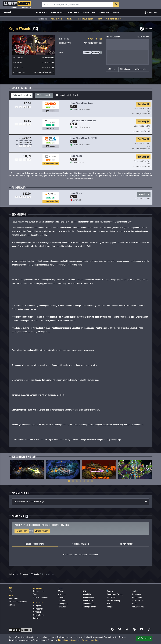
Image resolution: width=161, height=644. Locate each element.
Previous (14, 470)
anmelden (22, 531)
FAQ (10, 591)
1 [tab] (69, 481)
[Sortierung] (22, 95)
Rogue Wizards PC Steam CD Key (83, 120)
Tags (35, 594)
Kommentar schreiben (93, 43)
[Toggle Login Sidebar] (151, 13)
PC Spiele (35, 574)
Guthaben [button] (72, 13)
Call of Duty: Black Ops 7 (115, 19)
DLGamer (62, 601)
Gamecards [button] (56, 13)
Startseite (24, 574)
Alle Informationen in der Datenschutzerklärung (79, 640)
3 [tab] (77, 481)
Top (126, 544)
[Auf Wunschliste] (141, 69)
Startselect (136, 594)
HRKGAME (111, 597)
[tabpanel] (27, 470)
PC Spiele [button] (41, 13)
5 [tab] (84, 481)
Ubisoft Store (137, 601)
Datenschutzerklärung (18, 602)
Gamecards (38, 609)
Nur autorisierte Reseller (69, 95)
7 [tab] (92, 481)
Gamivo (110, 591)
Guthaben (37, 612)
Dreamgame (63, 604)
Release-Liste (39, 591)
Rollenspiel (46, 58)
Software (104, 13)
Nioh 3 (100, 19)
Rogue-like (96, 52)
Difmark (61, 597)
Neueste (35, 544)
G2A (84, 591)
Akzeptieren (144, 638)
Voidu (134, 604)
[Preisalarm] (126, 69)
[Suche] (78, 5)
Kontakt (12, 605)
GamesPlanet (88, 604)
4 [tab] (81, 481)
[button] (112, 69)
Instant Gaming (113, 601)
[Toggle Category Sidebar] (8, 13)
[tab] (81, 502)
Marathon (70, 19)
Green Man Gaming (115, 594)
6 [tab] (88, 481)
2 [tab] (73, 481)
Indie (52, 58)
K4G (109, 604)
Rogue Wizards (76, 156)
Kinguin (110, 607)
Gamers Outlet (89, 597)
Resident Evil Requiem (85, 19)
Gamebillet (87, 594)
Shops (116, 13)
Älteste (80, 544)
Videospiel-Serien (41, 597)
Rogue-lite (87, 52)
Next (147, 470)
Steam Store (137, 597)
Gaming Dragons (89, 607)
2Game (61, 591)
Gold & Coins (89, 13)
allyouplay (62, 594)
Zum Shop (143, 104)
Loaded (135, 591)
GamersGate (88, 601)
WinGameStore (138, 607)
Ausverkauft (144, 194)
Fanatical (62, 607)
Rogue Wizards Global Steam (82, 103)
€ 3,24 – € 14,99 (95, 39)
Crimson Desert (57, 19)
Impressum (13, 599)
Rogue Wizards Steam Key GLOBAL (84, 138)
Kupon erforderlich (24, 142)
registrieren (42, 531)
